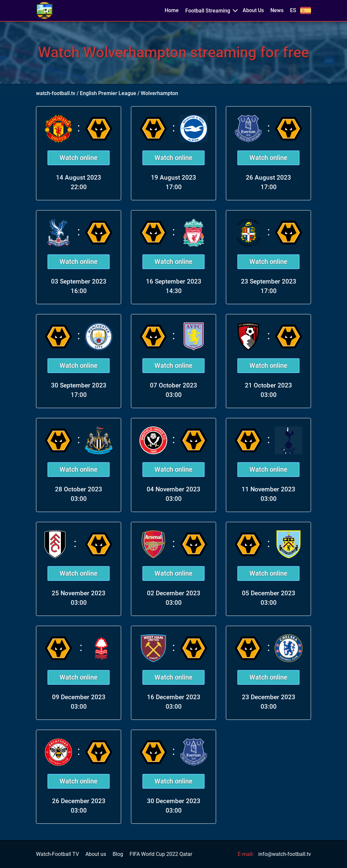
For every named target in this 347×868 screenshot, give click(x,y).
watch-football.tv (56, 93)
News (277, 10)
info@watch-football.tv (285, 854)
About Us (253, 10)
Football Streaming (208, 11)
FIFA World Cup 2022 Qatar (161, 854)
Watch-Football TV (57, 854)
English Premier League (108, 93)
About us (96, 854)
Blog (118, 854)
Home (172, 10)
